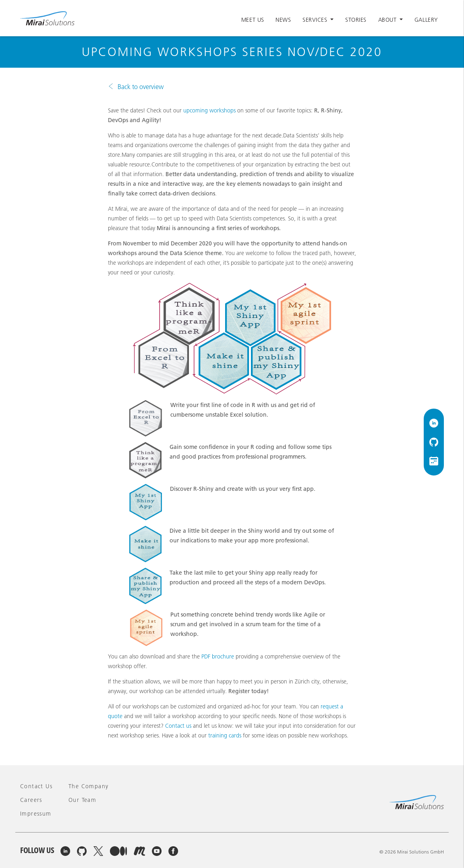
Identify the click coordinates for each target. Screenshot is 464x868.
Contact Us (36, 786)
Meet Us (253, 20)
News (283, 20)
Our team (82, 800)
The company (88, 786)
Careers (31, 800)
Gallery (426, 20)
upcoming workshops (209, 110)
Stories (356, 20)
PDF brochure (218, 656)
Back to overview (141, 87)
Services (316, 20)
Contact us (178, 726)
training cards (225, 735)
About (388, 20)
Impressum (36, 814)
